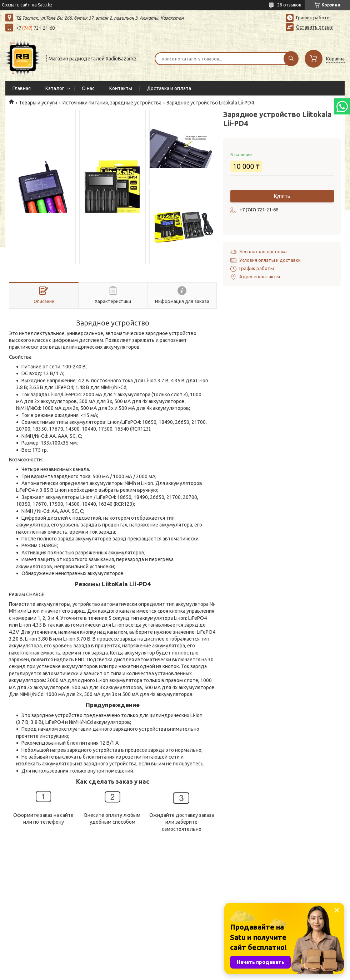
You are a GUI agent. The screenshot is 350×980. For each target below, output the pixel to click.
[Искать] (291, 59)
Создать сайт (16, 5)
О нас (88, 88)
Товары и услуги (38, 103)
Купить (282, 196)
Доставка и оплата (169, 88)
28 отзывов (289, 5)
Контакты (121, 88)
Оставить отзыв (314, 27)
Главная (22, 88)
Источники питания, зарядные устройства (112, 103)
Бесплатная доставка (263, 252)
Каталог (55, 88)
